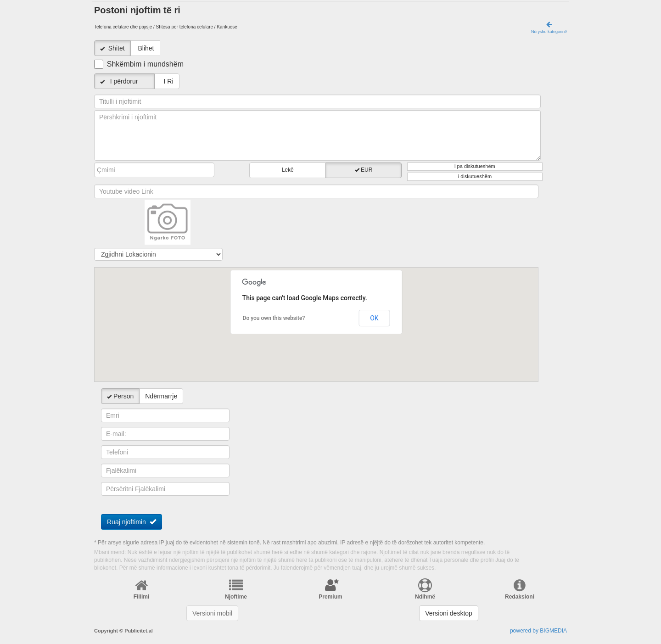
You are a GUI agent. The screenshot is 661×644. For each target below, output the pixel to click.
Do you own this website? (274, 318)
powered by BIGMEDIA (538, 631)
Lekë (288, 170)
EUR (364, 170)
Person (120, 396)
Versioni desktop (449, 613)
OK (374, 318)
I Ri (167, 81)
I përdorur (124, 81)
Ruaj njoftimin (132, 522)
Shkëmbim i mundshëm (145, 64)
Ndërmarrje (161, 396)
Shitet (117, 48)
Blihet (146, 48)
